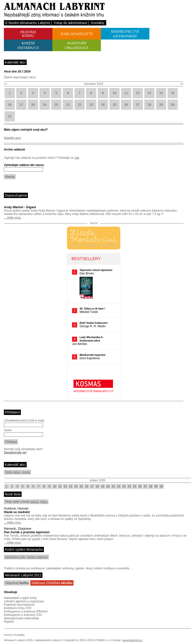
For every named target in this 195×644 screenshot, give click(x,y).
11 (126, 93)
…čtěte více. (13, 218)
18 (33, 105)
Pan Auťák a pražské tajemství (27, 532)
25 (114, 105)
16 (10, 105)
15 (173, 93)
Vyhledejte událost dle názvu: (24, 165)
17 (21, 105)
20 (56, 105)
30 (173, 105)
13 (149, 93)
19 (45, 105)
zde (77, 158)
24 (103, 105)
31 (10, 116)
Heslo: (8, 430)
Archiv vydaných (37, 557)
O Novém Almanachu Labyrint (27, 23)
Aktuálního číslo (15, 557)
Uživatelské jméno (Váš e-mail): (24, 421)
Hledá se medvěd (17, 512)
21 (68, 105)
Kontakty (98, 23)
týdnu (44, 502)
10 (114, 93)
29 (161, 105)
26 (126, 105)
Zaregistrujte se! (15, 453)
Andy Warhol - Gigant (20, 207)
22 (80, 105)
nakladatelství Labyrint (48, 640)
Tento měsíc (13, 472)
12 (138, 93)
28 (149, 105)
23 (91, 105)
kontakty (20, 635)
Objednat (17, 583)
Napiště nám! (12, 138)
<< (6, 84)
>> (182, 84)
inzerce (8, 635)
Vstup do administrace (71, 23)
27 (138, 105)
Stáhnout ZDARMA (52, 583)
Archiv (26, 472)
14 (161, 93)
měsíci (35, 502)
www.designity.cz (133, 640)
